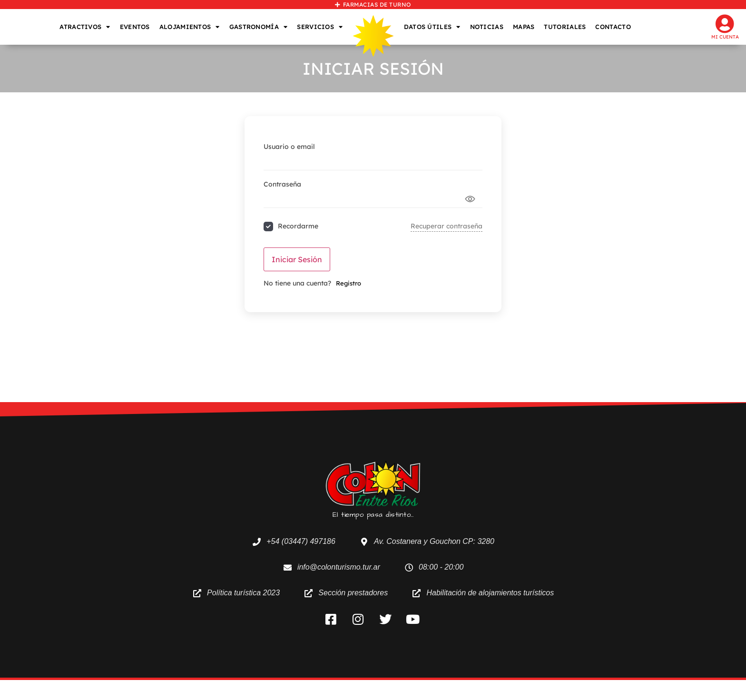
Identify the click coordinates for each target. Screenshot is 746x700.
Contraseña (282, 184)
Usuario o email (289, 147)
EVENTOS (135, 27)
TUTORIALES (565, 27)
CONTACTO (613, 27)
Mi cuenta (725, 37)
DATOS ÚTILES (432, 27)
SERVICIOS (320, 27)
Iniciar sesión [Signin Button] (297, 259)
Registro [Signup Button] (348, 283)
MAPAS (524, 27)
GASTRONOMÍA (259, 27)
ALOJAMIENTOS (190, 27)
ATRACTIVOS (85, 27)
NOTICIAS (487, 27)
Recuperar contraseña (447, 226)
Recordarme (298, 226)
